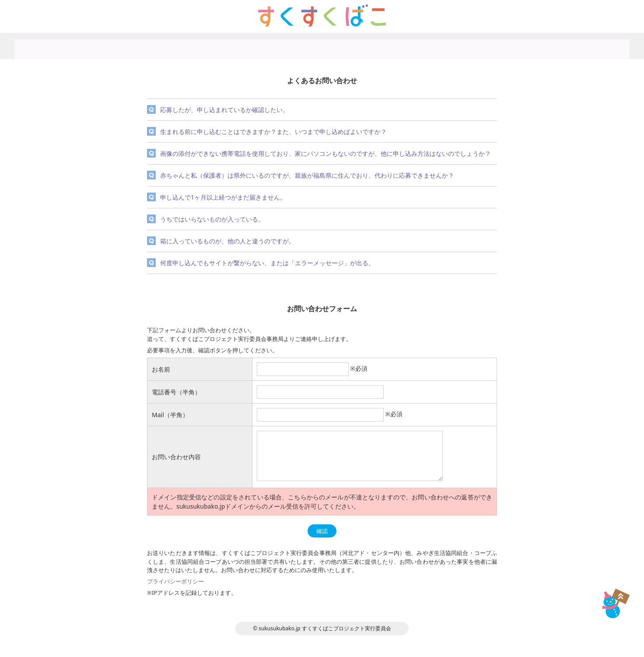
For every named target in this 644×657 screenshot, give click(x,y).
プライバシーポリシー (392, 46)
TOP (614, 603)
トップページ (181, 46)
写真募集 (322, 46)
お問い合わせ (463, 46)
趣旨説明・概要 (251, 46)
